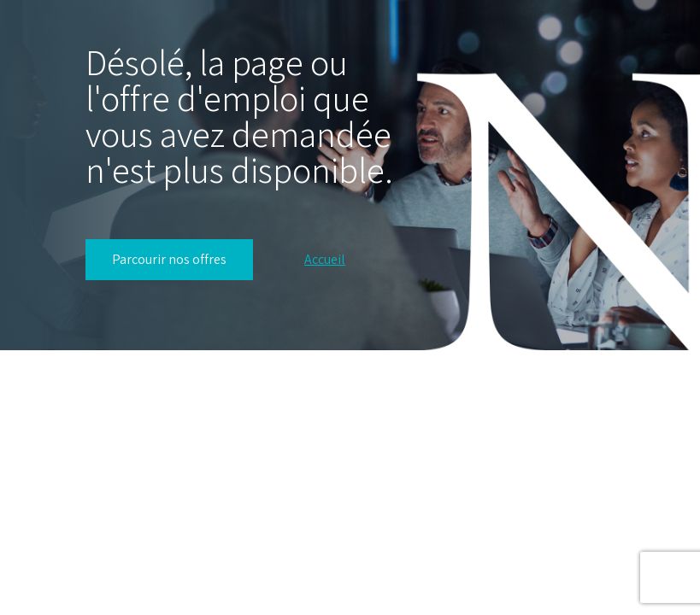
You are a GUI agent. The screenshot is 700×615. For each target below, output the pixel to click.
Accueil (325, 260)
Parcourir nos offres (169, 259)
